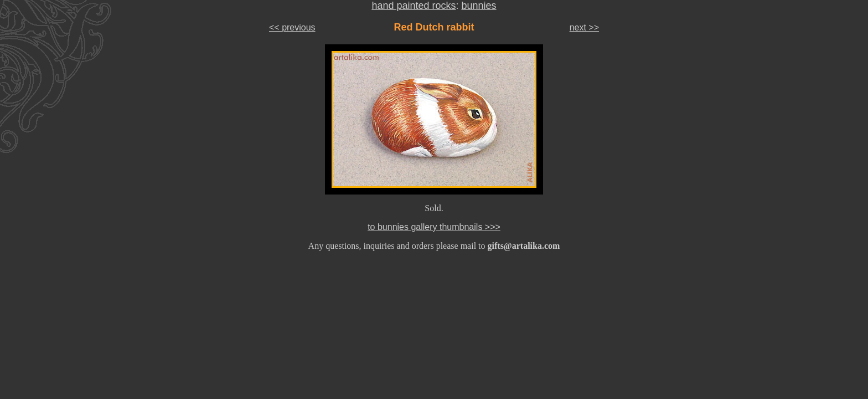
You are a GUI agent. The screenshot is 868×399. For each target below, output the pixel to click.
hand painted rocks (414, 6)
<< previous (292, 27)
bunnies (479, 6)
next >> (584, 27)
